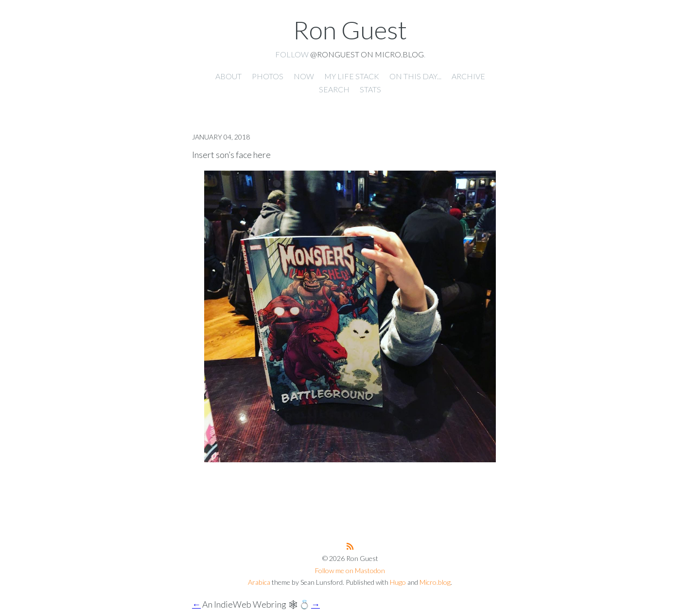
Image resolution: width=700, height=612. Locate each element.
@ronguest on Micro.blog (367, 54)
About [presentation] (228, 76)
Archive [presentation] (468, 76)
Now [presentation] (304, 76)
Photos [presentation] (268, 76)
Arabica (259, 582)
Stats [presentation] (370, 89)
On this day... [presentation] (415, 76)
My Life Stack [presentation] (352, 76)
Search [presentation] (334, 89)
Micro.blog (435, 582)
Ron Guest (350, 30)
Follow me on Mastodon (350, 570)
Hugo (398, 582)
